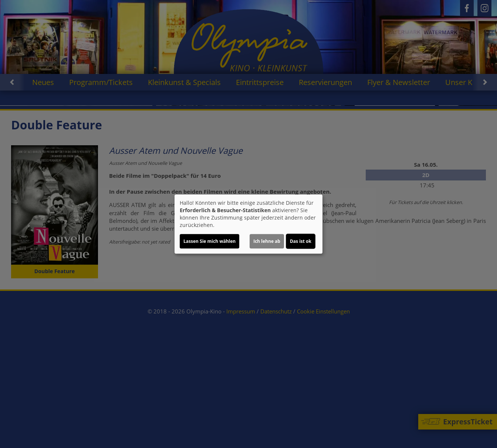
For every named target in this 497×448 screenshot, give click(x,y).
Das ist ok (301, 241)
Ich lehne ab (267, 241)
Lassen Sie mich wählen (209, 241)
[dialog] (248, 224)
